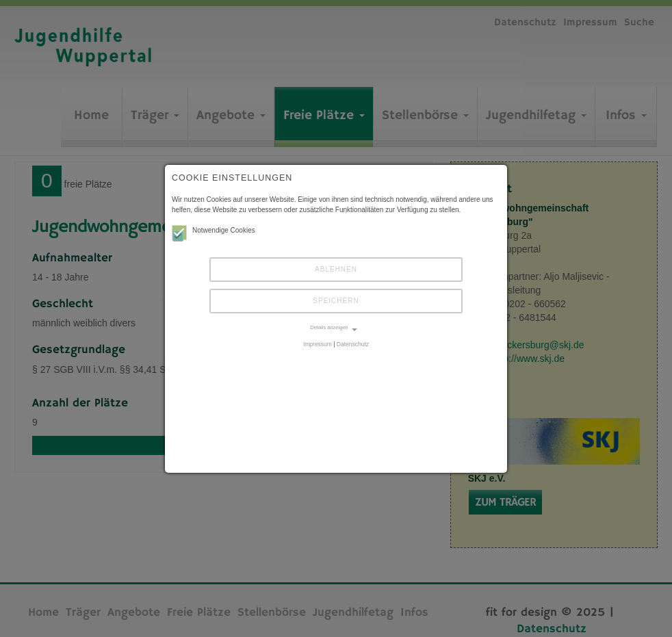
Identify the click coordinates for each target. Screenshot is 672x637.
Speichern (336, 301)
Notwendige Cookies (214, 230)
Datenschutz (353, 344)
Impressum (318, 344)
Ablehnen (336, 269)
